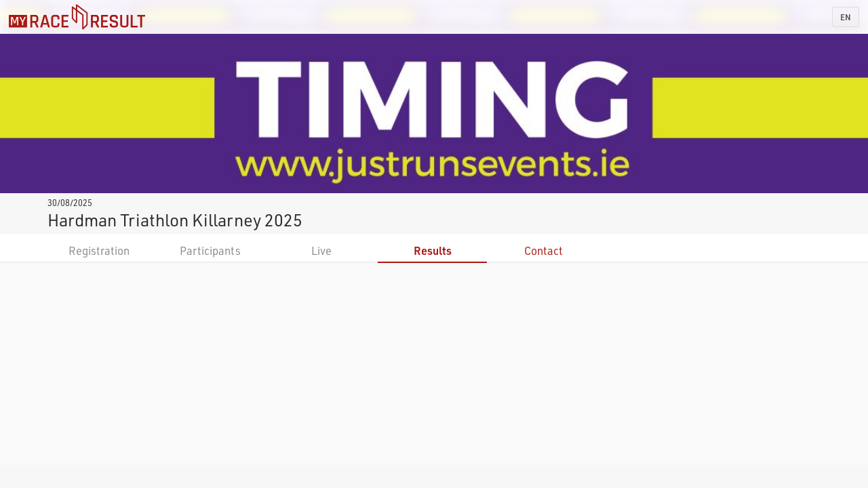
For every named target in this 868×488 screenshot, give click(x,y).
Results (433, 250)
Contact (544, 250)
